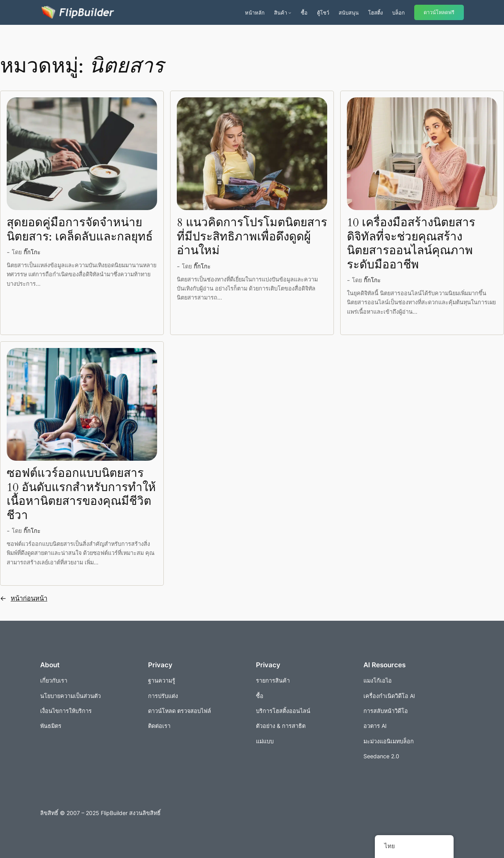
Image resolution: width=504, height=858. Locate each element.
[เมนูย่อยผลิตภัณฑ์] (290, 13)
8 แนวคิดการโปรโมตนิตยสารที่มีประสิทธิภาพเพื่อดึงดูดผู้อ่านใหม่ (252, 237)
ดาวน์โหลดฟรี (439, 12)
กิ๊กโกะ (32, 252)
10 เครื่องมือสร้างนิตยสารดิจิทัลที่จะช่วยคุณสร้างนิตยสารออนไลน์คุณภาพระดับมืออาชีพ (411, 244)
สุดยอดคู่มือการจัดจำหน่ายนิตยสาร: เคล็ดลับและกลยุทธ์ (80, 230)
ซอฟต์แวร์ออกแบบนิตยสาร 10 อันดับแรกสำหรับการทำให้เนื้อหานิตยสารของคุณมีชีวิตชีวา (81, 495)
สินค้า (281, 13)
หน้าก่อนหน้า (24, 598)
